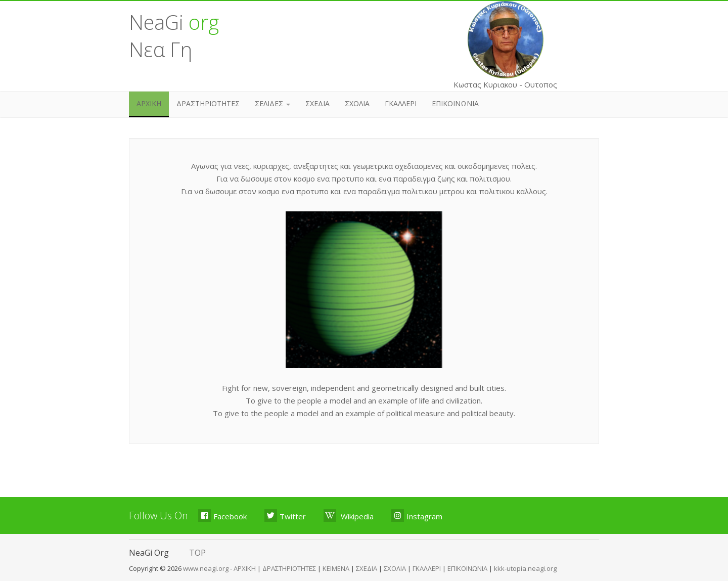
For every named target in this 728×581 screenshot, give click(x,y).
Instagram (417, 516)
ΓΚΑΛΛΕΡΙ (401, 103)
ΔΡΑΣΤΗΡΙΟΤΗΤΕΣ (208, 103)
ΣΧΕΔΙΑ (317, 103)
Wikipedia (349, 516)
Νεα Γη (161, 49)
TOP (197, 553)
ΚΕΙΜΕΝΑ (336, 568)
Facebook (222, 516)
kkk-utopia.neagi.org (525, 568)
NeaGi (174, 22)
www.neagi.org (207, 568)
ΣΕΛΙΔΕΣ (272, 103)
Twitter (285, 516)
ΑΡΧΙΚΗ (149, 103)
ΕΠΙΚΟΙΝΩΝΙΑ (455, 103)
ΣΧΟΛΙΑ (357, 103)
